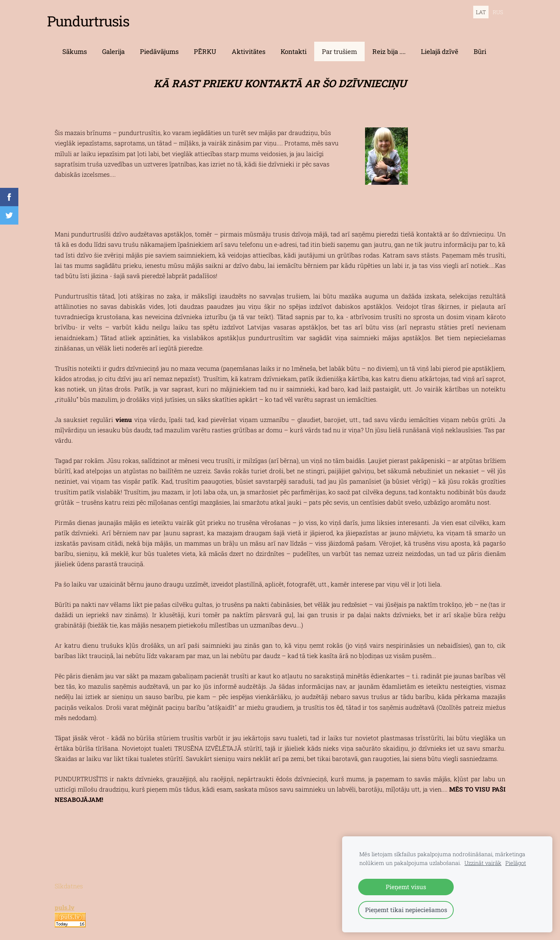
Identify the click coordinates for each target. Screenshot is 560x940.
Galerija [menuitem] (113, 46)
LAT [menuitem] (481, 12)
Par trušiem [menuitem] (339, 46)
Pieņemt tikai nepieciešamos (406, 910)
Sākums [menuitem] (75, 46)
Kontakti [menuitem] (294, 46)
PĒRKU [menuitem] (205, 46)
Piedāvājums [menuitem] (159, 46)
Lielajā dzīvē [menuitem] (440, 46)
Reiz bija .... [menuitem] (389, 46)
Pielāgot (516, 863)
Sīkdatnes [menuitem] (69, 881)
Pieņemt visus (406, 887)
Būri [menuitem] (480, 46)
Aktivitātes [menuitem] (248, 46)
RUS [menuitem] (498, 12)
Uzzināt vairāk (483, 863)
